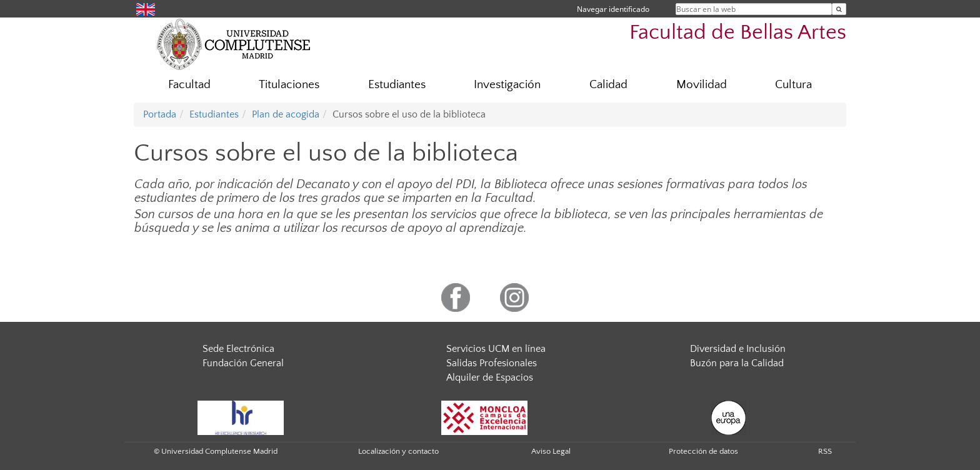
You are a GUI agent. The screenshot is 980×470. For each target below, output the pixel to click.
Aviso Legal (551, 451)
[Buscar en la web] (839, 9)
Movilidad (702, 85)
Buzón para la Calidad (737, 363)
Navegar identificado (613, 9)
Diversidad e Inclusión (738, 349)
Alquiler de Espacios (490, 377)
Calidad (608, 85)
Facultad (189, 85)
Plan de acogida (286, 114)
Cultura (793, 85)
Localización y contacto (398, 451)
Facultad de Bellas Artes (738, 33)
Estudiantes (397, 85)
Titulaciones (289, 85)
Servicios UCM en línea (496, 349)
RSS (825, 451)
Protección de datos (703, 451)
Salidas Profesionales (492, 363)
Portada (160, 114)
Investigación (507, 85)
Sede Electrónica (238, 349)
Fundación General (243, 363)
